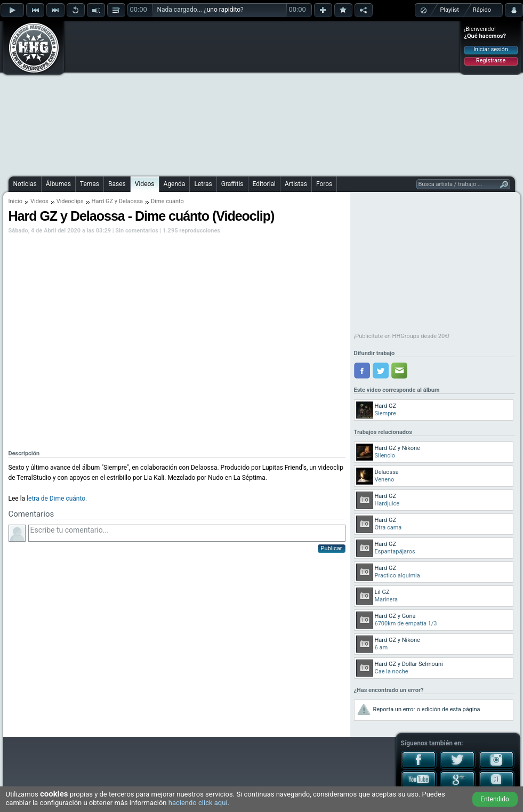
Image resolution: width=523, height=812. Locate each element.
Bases (117, 184)
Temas (90, 184)
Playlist (450, 10)
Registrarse (491, 61)
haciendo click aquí (198, 803)
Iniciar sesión (491, 49)
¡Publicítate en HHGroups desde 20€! (402, 336)
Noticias (25, 184)
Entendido (495, 799)
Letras (203, 184)
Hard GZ (102, 201)
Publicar (332, 548)
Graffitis (232, 184)
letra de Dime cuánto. (57, 499)
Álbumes (58, 184)
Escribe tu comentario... (187, 533)
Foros (324, 184)
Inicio (15, 201)
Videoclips (70, 201)
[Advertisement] (236, 97)
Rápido (482, 10)
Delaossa (131, 201)
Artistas (296, 184)
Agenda (175, 184)
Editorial (264, 184)
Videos (145, 184)
